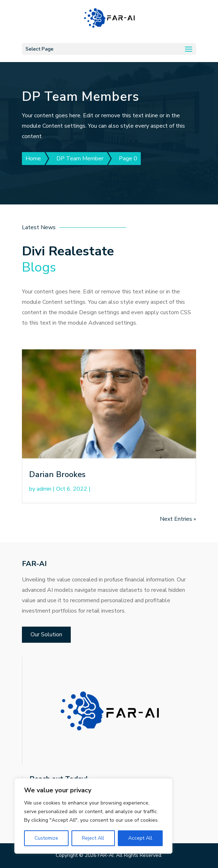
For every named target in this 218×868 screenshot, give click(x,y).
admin (44, 489)
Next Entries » (178, 519)
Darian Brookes (57, 475)
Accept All (140, 838)
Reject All (93, 838)
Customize (46, 838)
